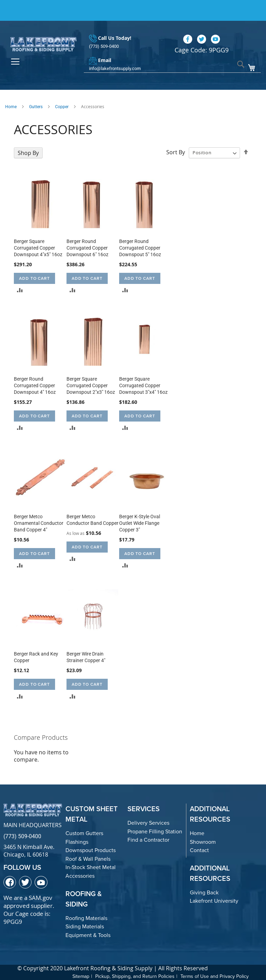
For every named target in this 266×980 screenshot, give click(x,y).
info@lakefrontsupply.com (115, 68)
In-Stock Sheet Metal (91, 867)
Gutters (36, 107)
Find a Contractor (148, 840)
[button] (20, 290)
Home (11, 107)
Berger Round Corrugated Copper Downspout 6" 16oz (87, 248)
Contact (199, 850)
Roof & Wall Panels (88, 859)
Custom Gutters (84, 833)
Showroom (203, 842)
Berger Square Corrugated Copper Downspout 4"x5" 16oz (38, 248)
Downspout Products (91, 850)
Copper (62, 107)
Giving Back (204, 892)
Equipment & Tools (88, 935)
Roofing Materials (86, 918)
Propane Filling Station (155, 831)
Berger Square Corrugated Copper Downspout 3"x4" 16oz (143, 385)
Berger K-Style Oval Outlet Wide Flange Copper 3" (140, 523)
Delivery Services (148, 823)
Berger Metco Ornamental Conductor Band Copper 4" (39, 523)
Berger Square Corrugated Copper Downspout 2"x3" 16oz (91, 385)
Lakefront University (214, 901)
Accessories (80, 876)
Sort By (176, 152)
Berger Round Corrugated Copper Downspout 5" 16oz (140, 248)
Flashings (77, 842)
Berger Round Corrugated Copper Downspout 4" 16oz (35, 385)
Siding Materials (85, 926)
